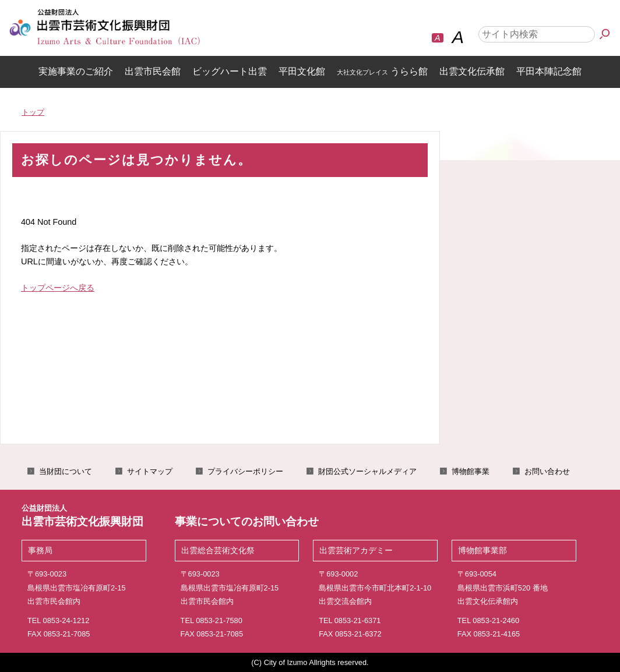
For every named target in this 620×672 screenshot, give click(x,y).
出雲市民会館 (153, 71)
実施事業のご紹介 (76, 71)
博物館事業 (471, 471)
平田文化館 (302, 71)
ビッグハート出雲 (230, 71)
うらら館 (382, 71)
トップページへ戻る (58, 288)
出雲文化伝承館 (472, 71)
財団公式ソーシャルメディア (367, 471)
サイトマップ (150, 471)
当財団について (66, 471)
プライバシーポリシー (245, 471)
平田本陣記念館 (549, 71)
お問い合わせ (547, 471)
